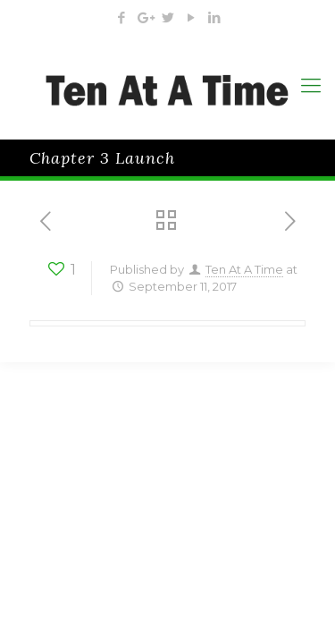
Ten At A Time (244, 269)
